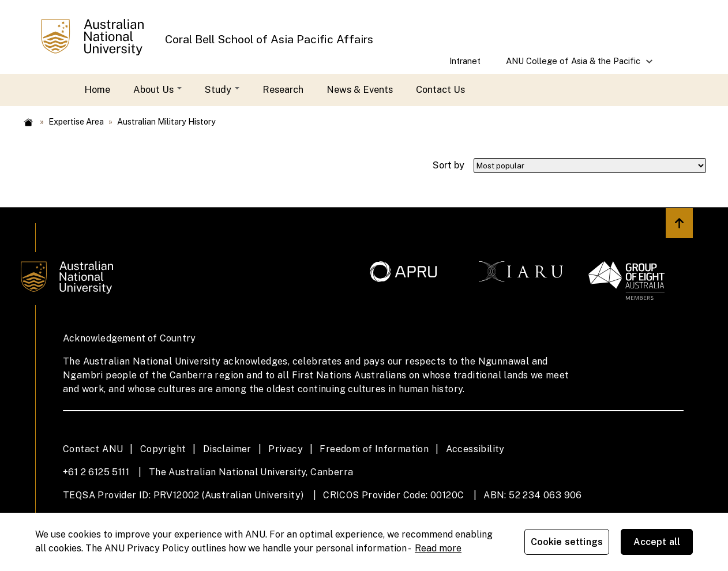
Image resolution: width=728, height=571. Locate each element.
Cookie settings (567, 542)
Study (222, 89)
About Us (157, 89)
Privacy (286, 449)
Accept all (657, 542)
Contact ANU (93, 449)
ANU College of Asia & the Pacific (574, 65)
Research (283, 89)
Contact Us (440, 89)
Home (97, 89)
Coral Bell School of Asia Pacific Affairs (269, 39)
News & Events (360, 89)
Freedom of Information (374, 449)
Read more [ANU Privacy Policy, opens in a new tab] (438, 548)
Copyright (163, 449)
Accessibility (475, 449)
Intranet (465, 61)
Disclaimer (227, 449)
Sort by (449, 165)
